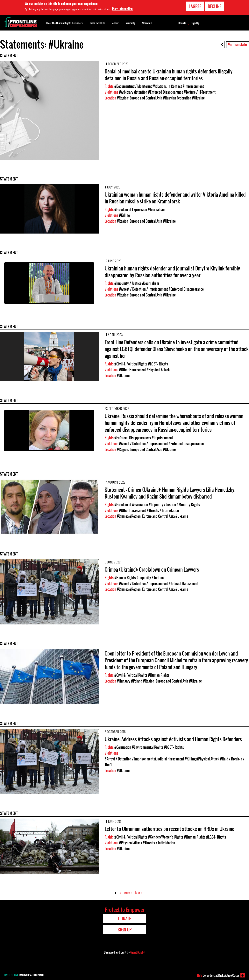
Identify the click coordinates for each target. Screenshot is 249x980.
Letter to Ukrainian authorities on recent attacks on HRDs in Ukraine (169, 829)
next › (128, 893)
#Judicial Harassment (184, 583)
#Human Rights (125, 578)
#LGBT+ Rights (158, 364)
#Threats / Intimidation (163, 510)
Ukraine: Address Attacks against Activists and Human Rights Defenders (173, 739)
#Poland (137, 681)
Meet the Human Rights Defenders (64, 23)
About (115, 23)
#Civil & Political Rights (131, 364)
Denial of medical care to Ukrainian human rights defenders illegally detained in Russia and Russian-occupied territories (169, 75)
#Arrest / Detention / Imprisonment (143, 289)
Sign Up (195, 23)
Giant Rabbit (138, 952)
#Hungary (124, 681)
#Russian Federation (177, 98)
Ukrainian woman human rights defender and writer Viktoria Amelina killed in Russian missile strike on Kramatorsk (175, 198)
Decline (214, 6)
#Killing (124, 215)
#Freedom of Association (131, 505)
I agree (195, 6)
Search (147, 23)
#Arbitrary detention (133, 92)
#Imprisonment (193, 86)
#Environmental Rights (148, 747)
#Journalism (156, 209)
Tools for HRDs (97, 23)
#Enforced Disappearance (166, 92)
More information (122, 9)
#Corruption (123, 747)
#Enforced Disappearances (133, 438)
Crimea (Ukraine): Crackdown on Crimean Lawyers (152, 569)
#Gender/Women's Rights (166, 837)
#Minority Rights (188, 505)
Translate (240, 44)
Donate (182, 23)
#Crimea (123, 516)
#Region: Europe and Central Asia (140, 98)
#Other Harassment (132, 370)
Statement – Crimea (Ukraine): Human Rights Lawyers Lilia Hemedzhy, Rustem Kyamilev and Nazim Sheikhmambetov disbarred (170, 493)
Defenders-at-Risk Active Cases (218, 975)
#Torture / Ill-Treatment (200, 92)
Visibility (131, 23)
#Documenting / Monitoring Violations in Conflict (148, 86)
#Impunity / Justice (128, 283)
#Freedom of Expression (131, 209)
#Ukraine (198, 98)
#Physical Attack (158, 370)
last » (139, 893)
